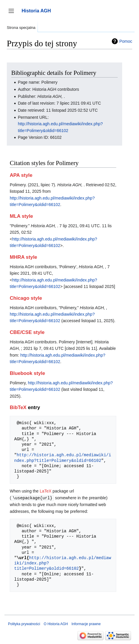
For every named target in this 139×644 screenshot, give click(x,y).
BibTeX (18, 407)
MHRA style (24, 257)
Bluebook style (27, 373)
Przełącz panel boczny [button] (13, 14)
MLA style (21, 216)
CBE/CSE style (27, 332)
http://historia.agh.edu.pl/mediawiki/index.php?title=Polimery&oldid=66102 (63, 458)
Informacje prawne (86, 624)
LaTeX (46, 491)
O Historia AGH (56, 624)
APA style (21, 175)
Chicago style (26, 298)
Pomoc (126, 41)
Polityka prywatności (24, 624)
